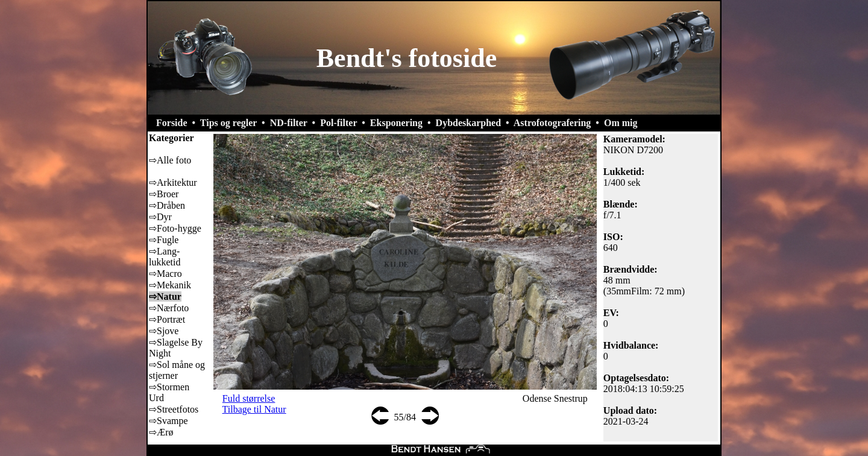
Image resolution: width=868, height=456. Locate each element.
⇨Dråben (167, 205)
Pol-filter (338, 123)
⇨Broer (164, 194)
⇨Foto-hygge (175, 228)
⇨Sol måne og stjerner (177, 370)
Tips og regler (228, 123)
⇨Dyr (160, 217)
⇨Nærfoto (169, 308)
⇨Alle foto (170, 160)
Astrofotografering (552, 123)
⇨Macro (165, 274)
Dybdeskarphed (468, 123)
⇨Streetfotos (174, 409)
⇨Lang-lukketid (165, 257)
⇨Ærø (161, 432)
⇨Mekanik (170, 285)
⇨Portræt (167, 319)
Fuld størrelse (249, 398)
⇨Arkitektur (173, 182)
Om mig (621, 123)
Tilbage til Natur (254, 409)
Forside (172, 123)
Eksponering (396, 123)
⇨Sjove (164, 331)
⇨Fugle (164, 240)
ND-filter (289, 123)
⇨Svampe (168, 421)
